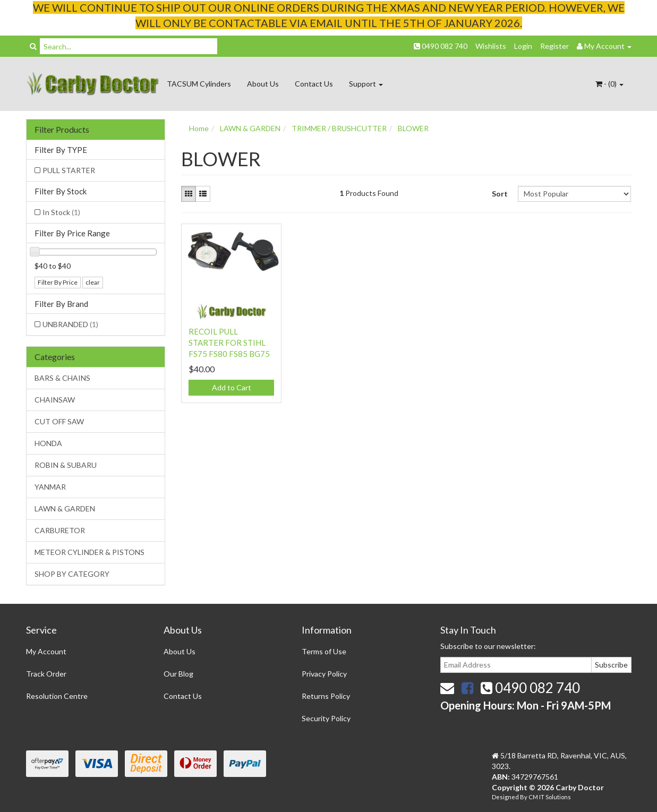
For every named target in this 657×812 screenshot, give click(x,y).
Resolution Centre (57, 696)
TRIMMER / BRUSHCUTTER (339, 128)
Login (523, 46)
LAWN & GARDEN (65, 508)
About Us (263, 84)
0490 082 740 (441, 46)
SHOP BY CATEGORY (72, 574)
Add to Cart (232, 387)
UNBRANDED (70, 324)
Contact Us (314, 84)
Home (199, 128)
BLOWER (413, 128)
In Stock (61, 212)
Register (554, 46)
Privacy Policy (324, 674)
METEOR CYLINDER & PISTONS (89, 552)
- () (609, 84)
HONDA (48, 443)
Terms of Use (324, 651)
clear (93, 282)
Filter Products (62, 130)
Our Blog (178, 674)
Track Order (46, 674)
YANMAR (50, 487)
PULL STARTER (69, 170)
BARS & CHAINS (62, 378)
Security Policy (326, 718)
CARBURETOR (60, 530)
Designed (506, 797)
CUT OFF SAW (59, 421)
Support (366, 84)
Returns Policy (326, 696)
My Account (46, 651)
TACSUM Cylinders (199, 84)
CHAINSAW (55, 400)
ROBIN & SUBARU (66, 465)
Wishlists (491, 46)
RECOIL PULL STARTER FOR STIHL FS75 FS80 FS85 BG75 (229, 343)
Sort (500, 194)
